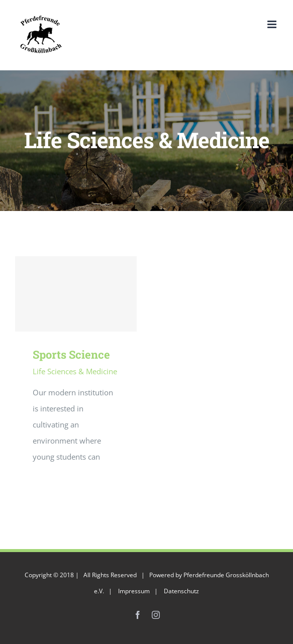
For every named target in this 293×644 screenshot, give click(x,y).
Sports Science (71, 354)
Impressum (134, 591)
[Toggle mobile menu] (273, 24)
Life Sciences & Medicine (75, 371)
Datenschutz (181, 591)
